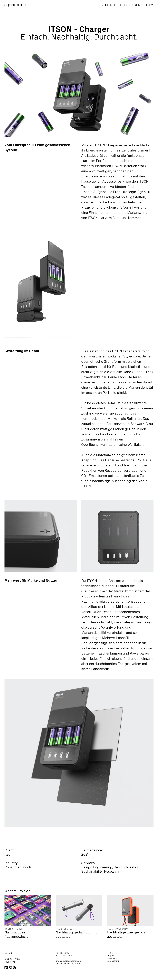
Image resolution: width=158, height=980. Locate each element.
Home (110, 953)
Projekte (108, 5)
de (6, 953)
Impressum (112, 958)
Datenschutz (113, 961)
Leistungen (130, 5)
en (10, 953)
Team (149, 5)
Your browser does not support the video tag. (117, 246)
